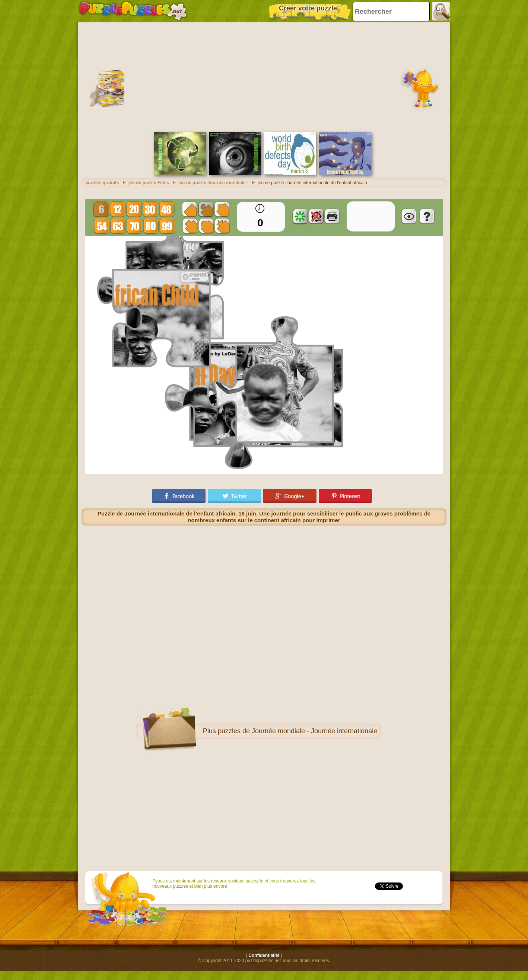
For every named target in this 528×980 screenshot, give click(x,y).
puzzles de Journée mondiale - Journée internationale (298, 731)
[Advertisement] (264, 76)
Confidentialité (264, 955)
